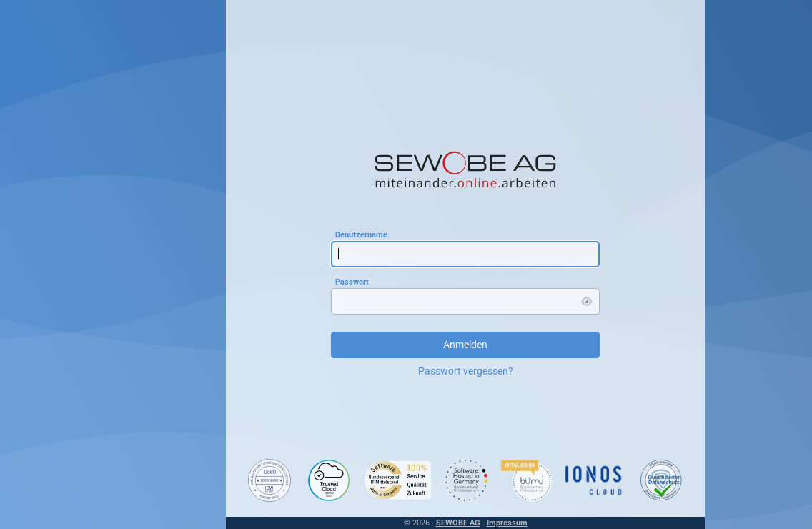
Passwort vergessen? (466, 371)
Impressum (507, 523)
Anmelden (465, 345)
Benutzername (361, 234)
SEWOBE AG (458, 523)
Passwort (352, 281)
